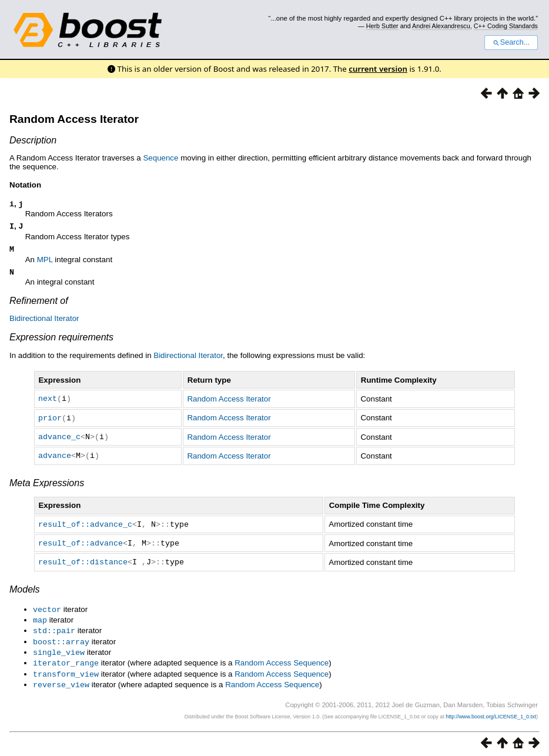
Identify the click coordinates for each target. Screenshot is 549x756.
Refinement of (39, 305)
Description (33, 140)
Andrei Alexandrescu (441, 26)
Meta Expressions (47, 485)
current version (378, 69)
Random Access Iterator (74, 119)
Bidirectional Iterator (44, 323)
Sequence (160, 158)
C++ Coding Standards (506, 26)
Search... (511, 42)
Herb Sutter (382, 26)
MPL (45, 263)
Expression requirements (61, 342)
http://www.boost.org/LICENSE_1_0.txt (491, 712)
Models (25, 590)
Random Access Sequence (282, 660)
